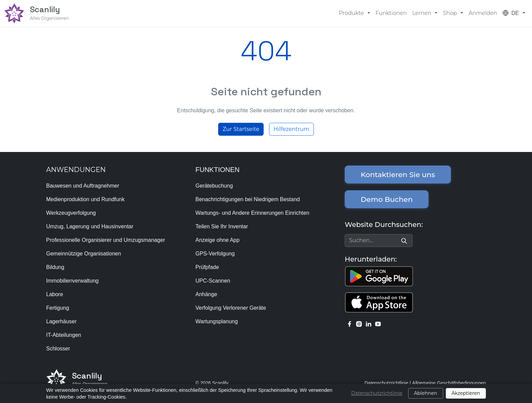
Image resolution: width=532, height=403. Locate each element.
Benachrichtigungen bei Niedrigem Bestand (248, 199)
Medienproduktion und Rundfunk (85, 199)
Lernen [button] (422, 13)
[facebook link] (349, 324)
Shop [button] (450, 13)
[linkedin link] (368, 324)
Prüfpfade (207, 267)
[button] (514, 13)
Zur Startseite (241, 129)
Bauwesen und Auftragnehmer (83, 186)
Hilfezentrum (291, 129)
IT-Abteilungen (64, 335)
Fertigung (58, 308)
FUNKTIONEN (217, 170)
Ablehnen (426, 393)
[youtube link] (378, 324)
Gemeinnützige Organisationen (84, 254)
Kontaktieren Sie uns (398, 175)
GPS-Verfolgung (215, 254)
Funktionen (391, 13)
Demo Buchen (387, 199)
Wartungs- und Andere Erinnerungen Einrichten (252, 213)
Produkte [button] (352, 13)
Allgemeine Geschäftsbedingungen (449, 383)
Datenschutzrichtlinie (386, 383)
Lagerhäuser (61, 321)
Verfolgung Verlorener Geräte (231, 308)
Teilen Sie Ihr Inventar (222, 226)
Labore (55, 294)
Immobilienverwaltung (72, 281)
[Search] (404, 241)
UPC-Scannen (213, 281)
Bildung (55, 267)
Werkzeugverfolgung (71, 213)
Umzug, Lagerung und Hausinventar (90, 226)
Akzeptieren (466, 393)
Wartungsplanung (217, 321)
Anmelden (483, 13)
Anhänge (206, 294)
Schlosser (58, 349)
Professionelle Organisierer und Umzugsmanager (106, 240)
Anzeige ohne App (217, 240)
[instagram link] (359, 324)
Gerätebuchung (214, 186)
